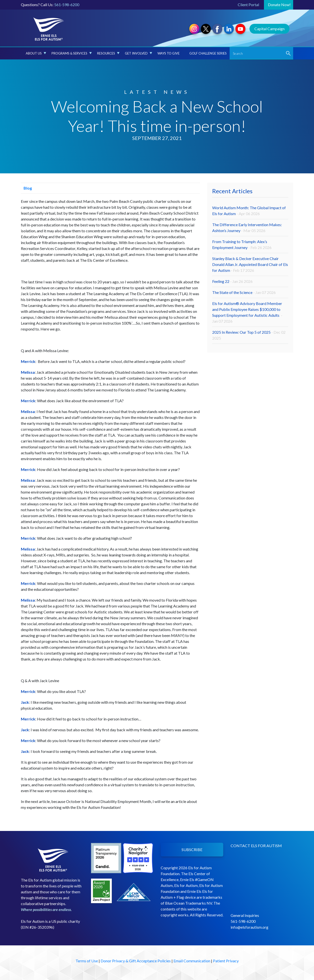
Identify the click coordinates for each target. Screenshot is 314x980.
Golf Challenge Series (208, 53)
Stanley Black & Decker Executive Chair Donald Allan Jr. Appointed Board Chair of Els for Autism (250, 264)
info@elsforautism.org (249, 927)
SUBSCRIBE (192, 849)
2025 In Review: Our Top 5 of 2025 (249, 335)
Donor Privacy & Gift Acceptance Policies (136, 961)
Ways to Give (169, 53)
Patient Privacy (226, 961)
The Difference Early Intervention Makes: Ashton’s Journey (247, 228)
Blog (26, 188)
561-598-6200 (67, 5)
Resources (108, 53)
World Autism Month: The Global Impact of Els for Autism (249, 211)
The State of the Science (244, 292)
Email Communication (192, 961)
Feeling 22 (232, 281)
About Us (36, 53)
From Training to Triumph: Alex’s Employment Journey (242, 244)
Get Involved (138, 53)
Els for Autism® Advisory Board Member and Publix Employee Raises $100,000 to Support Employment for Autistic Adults (247, 312)
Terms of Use (87, 961)
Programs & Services (72, 53)
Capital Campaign (269, 29)
